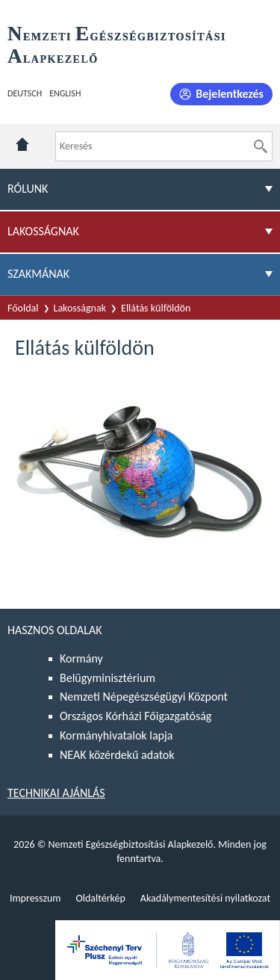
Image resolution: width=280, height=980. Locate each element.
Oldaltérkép (100, 898)
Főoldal (23, 308)
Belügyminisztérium (108, 678)
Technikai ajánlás (56, 793)
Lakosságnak (80, 308)
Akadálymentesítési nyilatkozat (205, 898)
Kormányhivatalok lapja (116, 735)
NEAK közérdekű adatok (117, 755)
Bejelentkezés (230, 94)
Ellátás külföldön (156, 308)
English (65, 93)
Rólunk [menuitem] (28, 189)
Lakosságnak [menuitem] (43, 231)
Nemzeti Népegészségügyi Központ (144, 697)
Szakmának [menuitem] (38, 274)
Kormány (81, 658)
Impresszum (35, 898)
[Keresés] (261, 146)
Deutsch (25, 93)
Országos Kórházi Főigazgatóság (136, 716)
